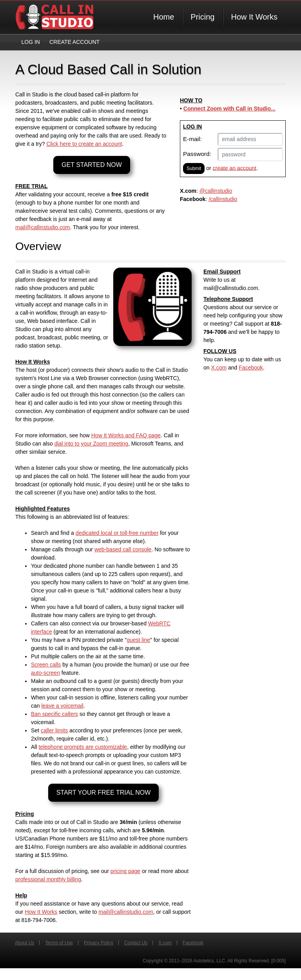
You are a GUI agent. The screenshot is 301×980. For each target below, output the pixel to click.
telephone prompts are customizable (83, 747)
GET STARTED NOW (92, 165)
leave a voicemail (62, 706)
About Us (24, 943)
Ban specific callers (54, 714)
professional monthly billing (48, 879)
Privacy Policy (99, 943)
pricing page (125, 871)
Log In (31, 42)
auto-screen (45, 673)
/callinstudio (223, 199)
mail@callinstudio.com (43, 227)
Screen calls (46, 665)
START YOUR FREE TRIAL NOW (104, 793)
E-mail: (192, 139)
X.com (219, 368)
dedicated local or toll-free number (117, 533)
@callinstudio (216, 191)
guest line (138, 640)
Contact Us (136, 943)
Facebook (251, 368)
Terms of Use (59, 943)
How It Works (254, 17)
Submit (194, 168)
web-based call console (123, 549)
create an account (235, 168)
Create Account (74, 42)
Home (164, 17)
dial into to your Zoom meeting (91, 444)
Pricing (202, 17)
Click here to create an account (84, 144)
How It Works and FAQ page (126, 435)
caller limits (54, 730)
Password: (197, 154)
